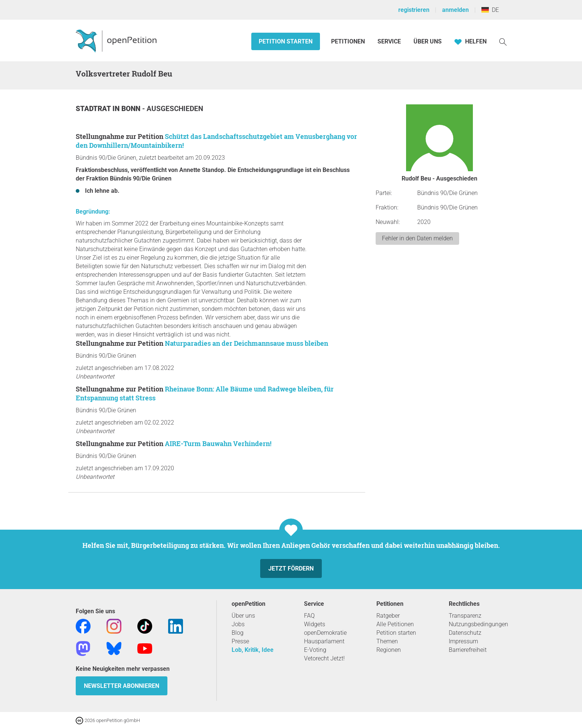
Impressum (463, 641)
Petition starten (286, 41)
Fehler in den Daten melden (417, 238)
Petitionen (349, 41)
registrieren (414, 10)
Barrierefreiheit (468, 650)
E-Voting (315, 650)
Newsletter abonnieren (122, 686)
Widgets (315, 624)
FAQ (309, 616)
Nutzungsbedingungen (478, 624)
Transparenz (465, 616)
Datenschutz (465, 633)
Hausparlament (324, 641)
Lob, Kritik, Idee (253, 650)
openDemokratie (325, 633)
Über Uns (428, 41)
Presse (240, 641)
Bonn (132, 109)
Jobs (238, 624)
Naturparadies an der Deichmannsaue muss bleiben (246, 343)
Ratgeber (388, 616)
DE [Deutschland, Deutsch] (490, 10)
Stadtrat (94, 109)
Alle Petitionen (395, 624)
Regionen (389, 650)
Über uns (243, 616)
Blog (238, 633)
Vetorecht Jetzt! (324, 658)
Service (389, 41)
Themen (387, 641)
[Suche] (503, 41)
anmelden (455, 10)
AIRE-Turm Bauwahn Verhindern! (218, 443)
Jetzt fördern (291, 568)
